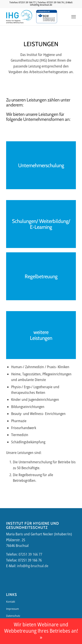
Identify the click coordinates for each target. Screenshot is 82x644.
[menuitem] (74, 17)
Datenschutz (13, 616)
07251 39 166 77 (27, 2)
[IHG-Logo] (19, 17)
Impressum (12, 609)
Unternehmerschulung (41, 165)
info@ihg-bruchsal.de (41, 5)
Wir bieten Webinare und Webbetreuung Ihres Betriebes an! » (41, 631)
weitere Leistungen (41, 335)
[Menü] (74, 17)
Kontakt (11, 602)
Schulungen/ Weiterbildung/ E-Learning (41, 224)
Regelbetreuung (41, 276)
